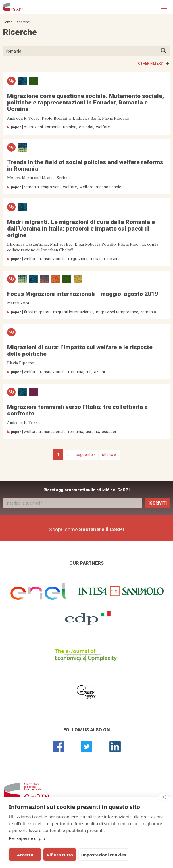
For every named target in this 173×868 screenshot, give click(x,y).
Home (8, 22)
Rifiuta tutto (60, 855)
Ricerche (23, 22)
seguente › (85, 455)
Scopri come (86, 529)
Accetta (25, 855)
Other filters (151, 63)
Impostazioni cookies (104, 855)
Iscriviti (158, 503)
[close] (163, 797)
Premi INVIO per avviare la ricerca (165, 51)
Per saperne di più (27, 838)
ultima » (109, 455)
